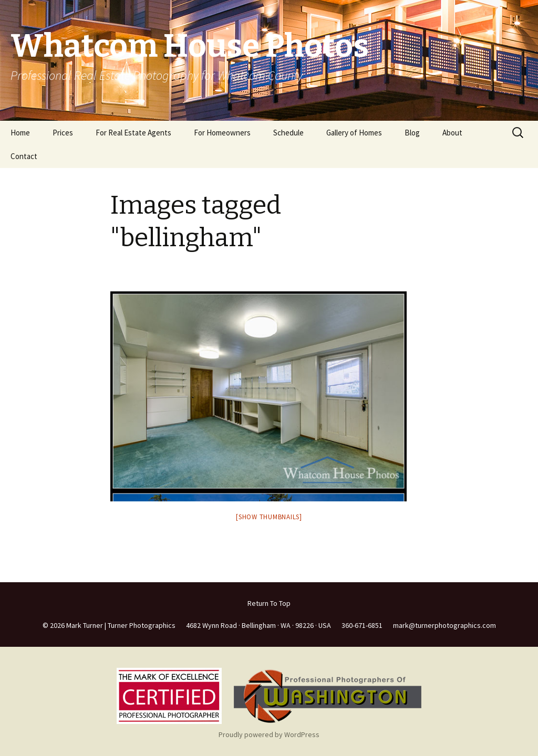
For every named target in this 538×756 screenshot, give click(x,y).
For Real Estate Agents (133, 133)
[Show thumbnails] (269, 517)
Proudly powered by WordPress (269, 734)
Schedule (288, 133)
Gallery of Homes (354, 133)
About (452, 133)
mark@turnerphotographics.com (444, 625)
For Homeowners (222, 133)
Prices (63, 133)
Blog (412, 133)
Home (20, 133)
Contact (24, 156)
